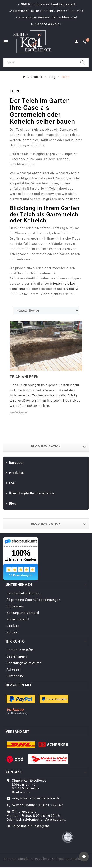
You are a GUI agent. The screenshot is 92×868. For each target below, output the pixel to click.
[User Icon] (77, 42)
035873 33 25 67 (48, 24)
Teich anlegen (24, 377)
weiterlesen (18, 412)
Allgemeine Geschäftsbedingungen (33, 600)
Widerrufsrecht (18, 619)
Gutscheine (15, 676)
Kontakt (13, 632)
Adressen (14, 669)
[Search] (83, 62)
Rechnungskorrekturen (24, 663)
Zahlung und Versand (23, 613)
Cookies (13, 626)
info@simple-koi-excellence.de (36, 798)
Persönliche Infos (20, 650)
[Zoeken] (40, 62)
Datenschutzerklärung (23, 593)
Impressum (15, 606)
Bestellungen (17, 656)
